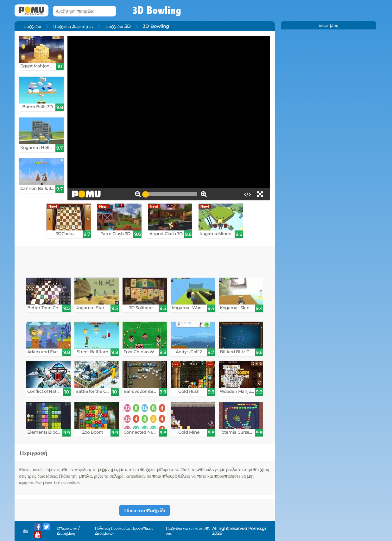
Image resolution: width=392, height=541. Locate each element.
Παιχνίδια (32, 26)
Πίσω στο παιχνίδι (145, 510)
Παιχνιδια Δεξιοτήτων (73, 26)
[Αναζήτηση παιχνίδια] (85, 11)
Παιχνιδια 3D (118, 26)
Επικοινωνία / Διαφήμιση (68, 531)
